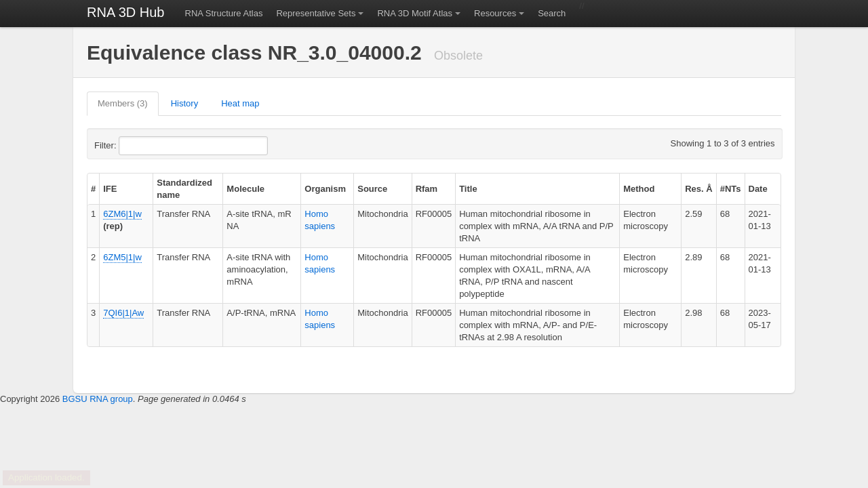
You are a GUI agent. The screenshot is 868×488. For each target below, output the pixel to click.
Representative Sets (316, 13)
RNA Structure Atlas (224, 13)
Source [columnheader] (372, 189)
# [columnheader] (93, 189)
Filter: (138, 146)
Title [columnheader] (468, 189)
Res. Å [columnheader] (698, 189)
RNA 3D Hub (126, 12)
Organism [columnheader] (325, 189)
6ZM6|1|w (122, 214)
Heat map (240, 103)
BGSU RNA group (98, 399)
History (184, 103)
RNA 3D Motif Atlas (415, 13)
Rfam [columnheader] (427, 189)
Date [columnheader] (758, 189)
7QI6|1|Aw (123, 313)
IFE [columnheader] (110, 189)
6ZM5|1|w (122, 257)
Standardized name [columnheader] (184, 189)
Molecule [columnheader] (245, 189)
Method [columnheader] (639, 189)
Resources (495, 13)
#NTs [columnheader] (731, 189)
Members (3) (123, 103)
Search (552, 13)
